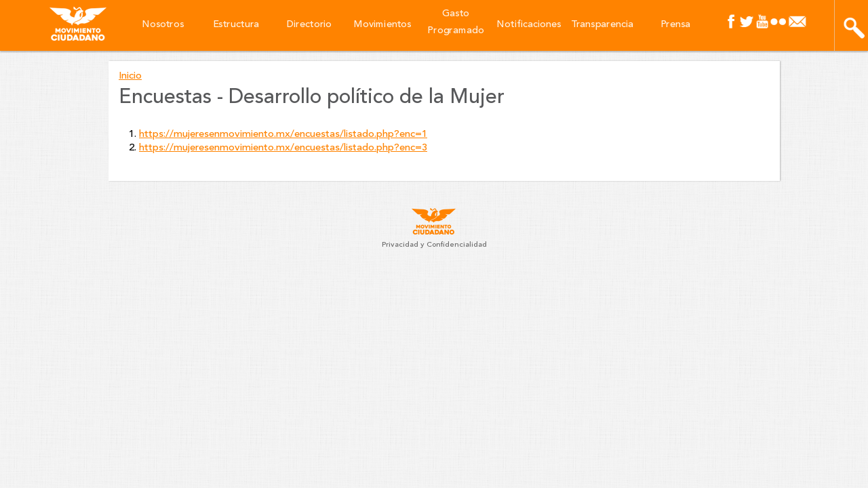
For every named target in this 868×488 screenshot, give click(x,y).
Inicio (130, 76)
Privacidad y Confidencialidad (434, 245)
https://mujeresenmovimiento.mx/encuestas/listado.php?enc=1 (283, 135)
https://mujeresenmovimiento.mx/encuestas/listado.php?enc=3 (283, 148)
